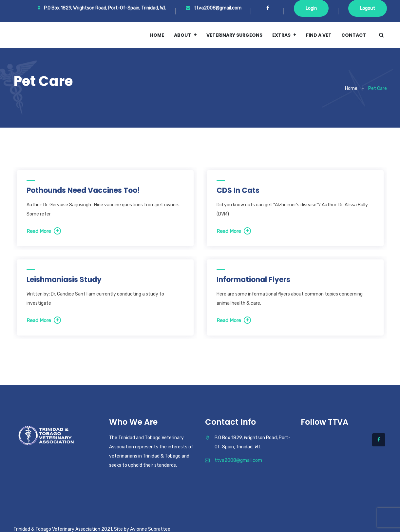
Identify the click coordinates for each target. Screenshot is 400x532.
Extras (281, 35)
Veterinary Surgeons (234, 35)
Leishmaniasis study (64, 280)
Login (311, 8)
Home (157, 35)
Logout (368, 8)
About (182, 35)
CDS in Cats (238, 190)
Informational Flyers (253, 280)
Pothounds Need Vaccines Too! (83, 190)
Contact (354, 35)
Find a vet (319, 35)
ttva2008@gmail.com (214, 8)
